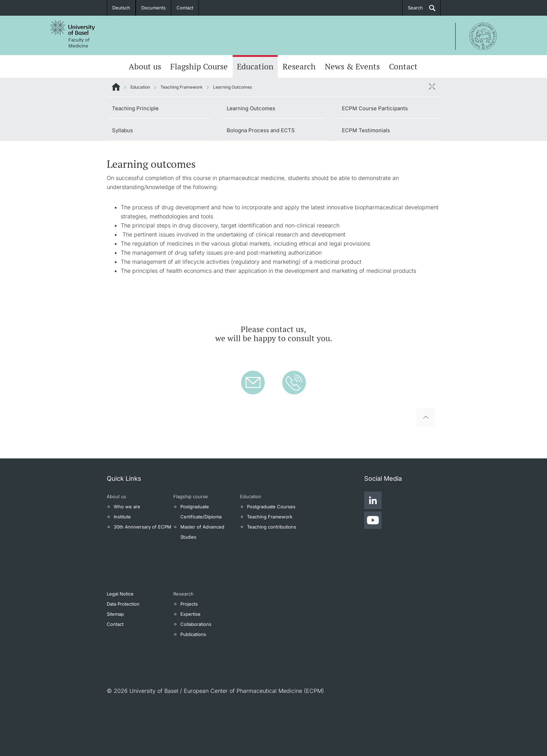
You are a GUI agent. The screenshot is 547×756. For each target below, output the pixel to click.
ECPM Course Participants (375, 108)
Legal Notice (120, 594)
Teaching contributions (272, 527)
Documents (153, 8)
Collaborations (196, 624)
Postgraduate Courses (271, 507)
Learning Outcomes (251, 108)
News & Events (352, 66)
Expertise (190, 614)
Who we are (127, 507)
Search (415, 8)
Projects (189, 604)
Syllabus (122, 130)
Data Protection (123, 604)
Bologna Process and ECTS (261, 130)
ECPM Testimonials (366, 130)
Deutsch (121, 8)
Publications (193, 634)
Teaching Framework (182, 87)
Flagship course (191, 496)
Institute (122, 517)
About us (145, 66)
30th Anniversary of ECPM (143, 527)
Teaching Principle (135, 108)
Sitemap (115, 614)
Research (299, 66)
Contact (185, 8)
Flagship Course (199, 66)
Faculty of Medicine (79, 43)
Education (255, 66)
